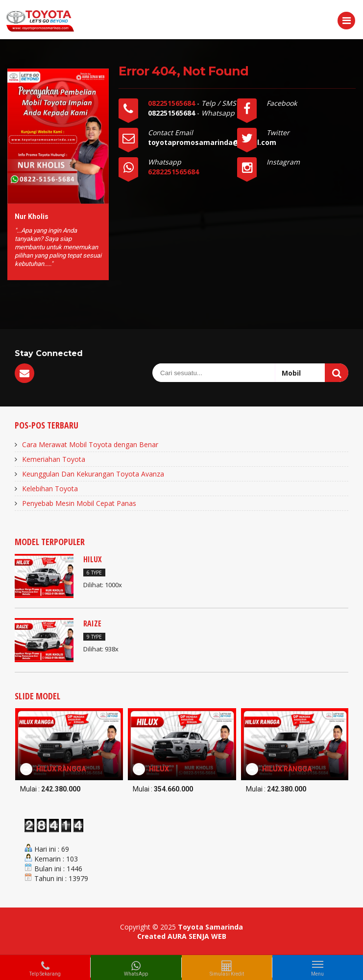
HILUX (93, 559)
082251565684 (172, 103)
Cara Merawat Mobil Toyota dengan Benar (90, 444)
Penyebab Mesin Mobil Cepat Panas (79, 503)
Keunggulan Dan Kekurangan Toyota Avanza (93, 474)
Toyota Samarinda (210, 927)
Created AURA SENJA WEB (182, 936)
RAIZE (92, 623)
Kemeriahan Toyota (54, 459)
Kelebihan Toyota (50, 489)
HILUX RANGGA (61, 769)
